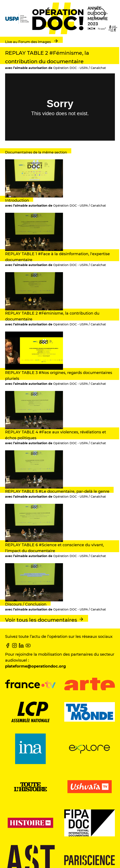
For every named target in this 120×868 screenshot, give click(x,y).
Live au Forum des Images (32, 41)
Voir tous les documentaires (44, 620)
